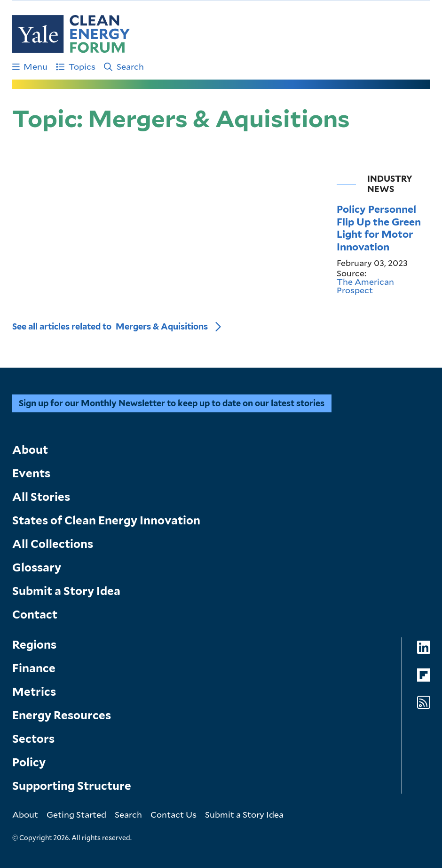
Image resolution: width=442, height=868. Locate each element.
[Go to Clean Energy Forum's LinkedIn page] (424, 647)
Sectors (33, 739)
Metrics (34, 692)
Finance (34, 668)
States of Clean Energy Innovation (106, 520)
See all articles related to (110, 326)
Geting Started (76, 814)
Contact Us (174, 814)
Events (31, 473)
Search (124, 66)
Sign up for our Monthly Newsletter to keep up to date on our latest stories (172, 403)
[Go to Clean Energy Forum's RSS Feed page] (424, 703)
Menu (30, 66)
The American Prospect (365, 286)
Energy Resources (62, 715)
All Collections (53, 544)
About (30, 450)
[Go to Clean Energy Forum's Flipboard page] (424, 675)
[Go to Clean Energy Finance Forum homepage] (71, 34)
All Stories (41, 497)
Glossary (37, 567)
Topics (76, 66)
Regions (34, 645)
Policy (29, 762)
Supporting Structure (72, 786)
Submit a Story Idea (66, 591)
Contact (35, 615)
